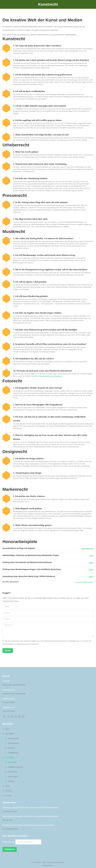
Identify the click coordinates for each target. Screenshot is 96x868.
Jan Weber (8, 734)
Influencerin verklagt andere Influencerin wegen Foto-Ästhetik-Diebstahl (30, 808)
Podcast (9, 791)
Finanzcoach (13, 777)
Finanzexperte (13, 743)
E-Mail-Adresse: (22, 842)
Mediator (11, 781)
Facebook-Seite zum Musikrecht (50, 376)
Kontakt (8, 796)
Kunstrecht (12, 762)
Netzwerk (11, 748)
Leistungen (8, 757)
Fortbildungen (13, 753)
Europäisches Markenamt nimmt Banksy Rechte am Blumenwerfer (28, 825)
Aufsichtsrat (12, 772)
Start (7, 729)
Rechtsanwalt (13, 738)
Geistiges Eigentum (15, 767)
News (8, 786)
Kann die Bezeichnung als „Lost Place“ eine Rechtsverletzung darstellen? (31, 816)
